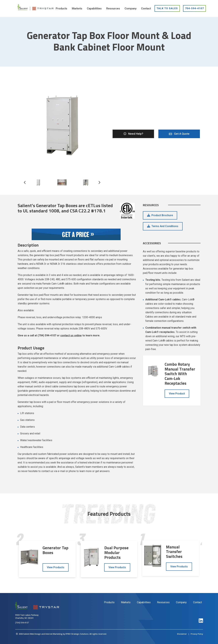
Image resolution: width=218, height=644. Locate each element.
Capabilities (144, 602)
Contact (197, 602)
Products (109, 602)
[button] (99, 184)
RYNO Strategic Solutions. (77, 634)
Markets (126, 602)
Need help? (133, 134)
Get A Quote (179, 134)
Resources (163, 602)
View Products (56, 567)
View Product (177, 394)
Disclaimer (182, 634)
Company (181, 602)
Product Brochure (162, 215)
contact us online (71, 335)
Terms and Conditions (165, 226)
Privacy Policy (197, 634)
